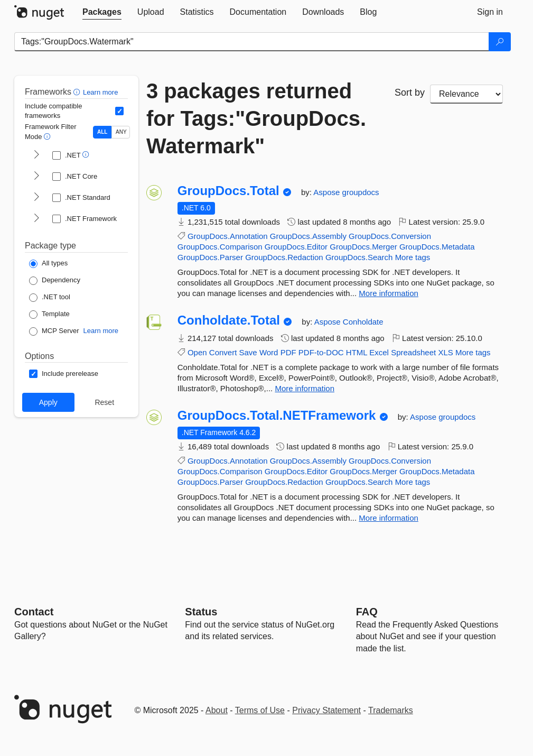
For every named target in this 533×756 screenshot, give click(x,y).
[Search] (500, 42)
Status (201, 612)
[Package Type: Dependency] (55, 281)
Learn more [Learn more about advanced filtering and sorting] (100, 92)
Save (248, 352)
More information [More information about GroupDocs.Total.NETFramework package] (389, 518)
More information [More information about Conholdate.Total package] (305, 388)
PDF (288, 352)
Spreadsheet (413, 352)
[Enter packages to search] (252, 42)
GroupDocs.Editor (296, 247)
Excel (379, 352)
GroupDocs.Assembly (308, 236)
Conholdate (363, 322)
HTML (357, 352)
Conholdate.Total (229, 320)
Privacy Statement (326, 710)
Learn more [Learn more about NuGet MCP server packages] (101, 331)
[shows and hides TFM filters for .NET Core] (36, 177)
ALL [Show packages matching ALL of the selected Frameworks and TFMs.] (102, 132)
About (217, 710)
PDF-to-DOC (321, 352)
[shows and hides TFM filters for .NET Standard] (36, 198)
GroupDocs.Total (228, 191)
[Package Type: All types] (48, 264)
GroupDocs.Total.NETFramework (277, 416)
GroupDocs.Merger (363, 247)
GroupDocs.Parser (210, 257)
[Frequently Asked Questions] (367, 612)
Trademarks (391, 710)
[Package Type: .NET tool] (50, 298)
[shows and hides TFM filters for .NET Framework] (36, 219)
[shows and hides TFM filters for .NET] (36, 155)
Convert (223, 352)
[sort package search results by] (466, 94)
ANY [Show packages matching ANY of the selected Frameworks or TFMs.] (121, 132)
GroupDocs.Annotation (228, 236)
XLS (445, 352)
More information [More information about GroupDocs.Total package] (389, 293)
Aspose (328, 192)
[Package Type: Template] (49, 315)
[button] (78, 92)
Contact (34, 612)
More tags (413, 257)
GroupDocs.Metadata (437, 247)
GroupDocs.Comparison (220, 247)
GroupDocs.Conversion (390, 236)
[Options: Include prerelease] (64, 374)
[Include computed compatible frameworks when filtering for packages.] (119, 111)
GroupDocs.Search (359, 257)
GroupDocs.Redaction (284, 257)
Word (269, 352)
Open (197, 352)
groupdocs (361, 192)
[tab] (102, 12)
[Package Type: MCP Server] (54, 331)
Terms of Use (260, 710)
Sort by (410, 93)
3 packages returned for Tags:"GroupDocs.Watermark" (256, 118)
